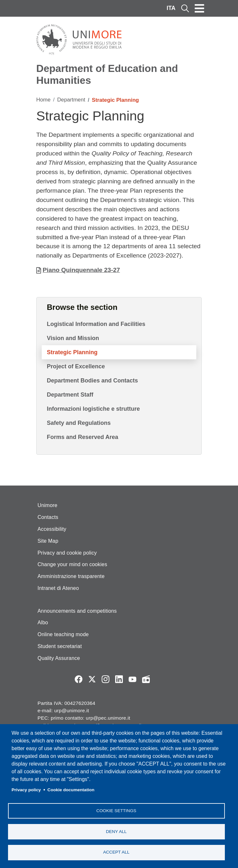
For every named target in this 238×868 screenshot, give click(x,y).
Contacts (48, 517)
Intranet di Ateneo (58, 588)
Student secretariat (60, 646)
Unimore (47, 505)
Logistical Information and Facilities (96, 324)
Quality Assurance (59, 658)
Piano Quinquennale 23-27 (81, 270)
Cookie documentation (71, 789)
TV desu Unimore (159, 679)
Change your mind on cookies (72, 564)
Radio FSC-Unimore (146, 679)
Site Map (48, 541)
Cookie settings (116, 810)
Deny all (116, 831)
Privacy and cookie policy (67, 553)
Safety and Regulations (79, 423)
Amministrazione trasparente (71, 576)
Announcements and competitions (77, 611)
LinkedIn (119, 679)
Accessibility (52, 529)
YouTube (132, 679)
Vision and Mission (73, 338)
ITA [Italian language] (171, 8)
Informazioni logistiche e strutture (93, 409)
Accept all (116, 852)
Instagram (106, 679)
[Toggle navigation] (200, 8)
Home (43, 100)
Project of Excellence (76, 366)
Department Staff (70, 395)
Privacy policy (26, 789)
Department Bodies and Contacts (92, 381)
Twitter (92, 679)
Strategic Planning (72, 352)
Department (71, 100)
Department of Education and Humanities (107, 74)
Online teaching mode (63, 634)
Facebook (79, 679)
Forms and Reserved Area (82, 437)
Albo (43, 623)
